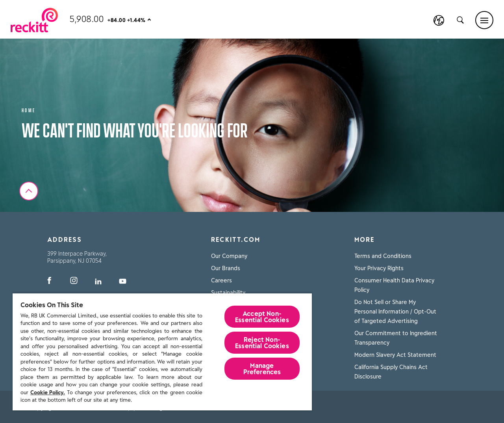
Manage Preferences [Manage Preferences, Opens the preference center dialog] (262, 369)
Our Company (229, 256)
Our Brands (226, 268)
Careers (221, 280)
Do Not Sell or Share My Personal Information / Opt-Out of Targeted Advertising (395, 312)
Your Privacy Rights (379, 268)
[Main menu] (484, 20)
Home (29, 110)
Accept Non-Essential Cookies (262, 317)
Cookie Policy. (48, 392)
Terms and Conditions (383, 256)
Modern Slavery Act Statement (395, 355)
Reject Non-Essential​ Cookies (262, 343)
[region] (162, 352)
